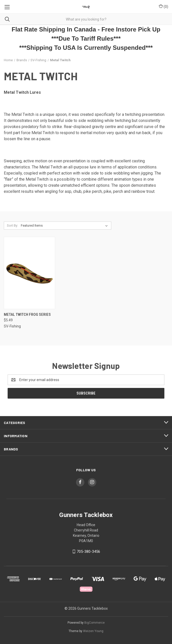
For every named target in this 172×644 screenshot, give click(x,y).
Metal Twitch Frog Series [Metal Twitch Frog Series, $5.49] (27, 315)
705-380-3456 (88, 552)
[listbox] (65, 226)
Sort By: (12, 225)
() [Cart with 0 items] (163, 6)
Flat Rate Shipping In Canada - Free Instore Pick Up (86, 29)
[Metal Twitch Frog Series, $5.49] (29, 273)
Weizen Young (93, 631)
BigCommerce (95, 623)
